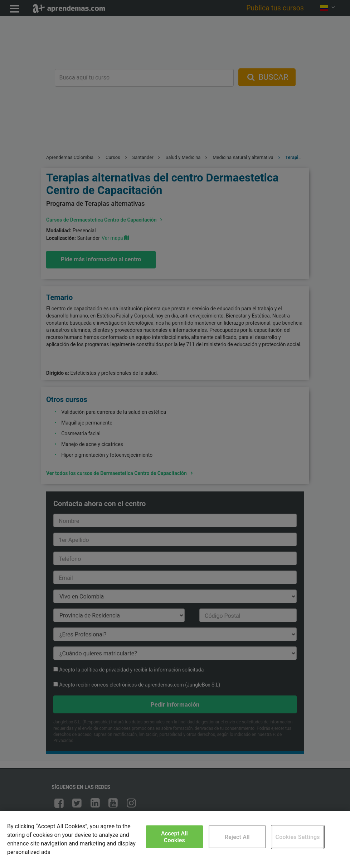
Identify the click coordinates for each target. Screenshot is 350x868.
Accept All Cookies (174, 837)
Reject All (237, 837)
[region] (175, 839)
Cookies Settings (298, 837)
